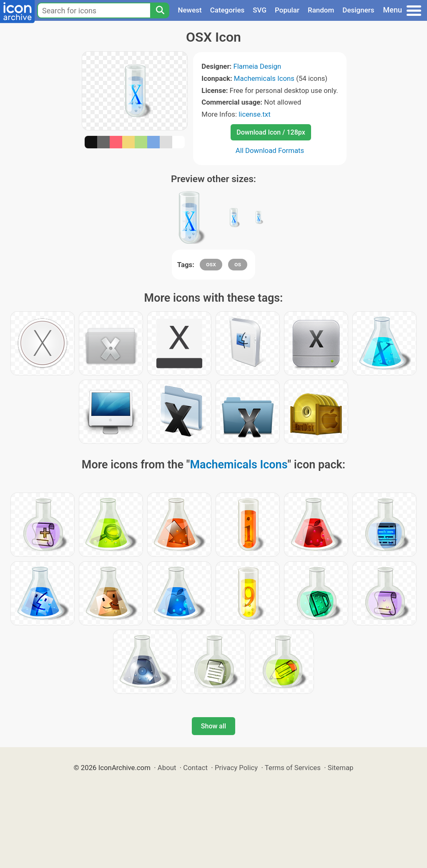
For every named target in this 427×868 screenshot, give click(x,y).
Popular (287, 10)
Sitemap (341, 768)
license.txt (254, 114)
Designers (358, 10)
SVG (260, 10)
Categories (227, 10)
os (238, 264)
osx (211, 264)
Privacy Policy (236, 768)
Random (321, 10)
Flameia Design (257, 66)
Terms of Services (293, 768)
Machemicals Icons (264, 78)
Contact (195, 768)
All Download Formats (270, 150)
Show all (213, 726)
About (167, 768)
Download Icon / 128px (271, 132)
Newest (190, 10)
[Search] (160, 10)
